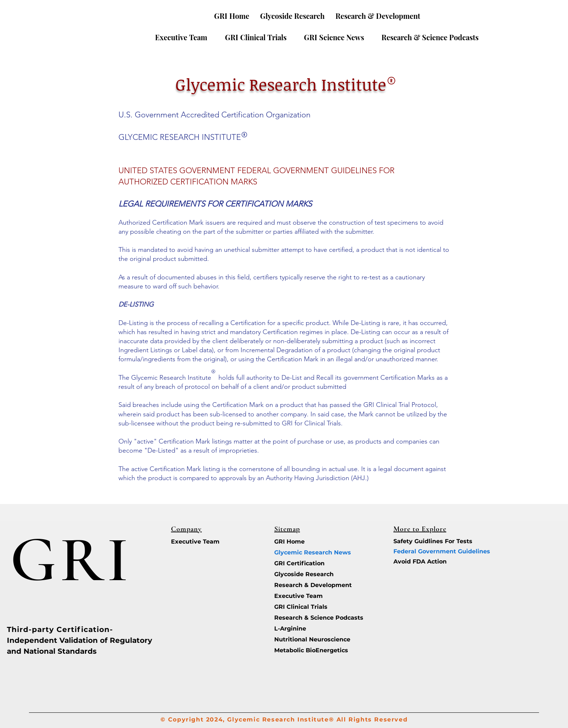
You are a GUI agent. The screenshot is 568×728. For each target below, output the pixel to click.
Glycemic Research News (300, 552)
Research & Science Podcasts (300, 618)
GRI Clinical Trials (300, 607)
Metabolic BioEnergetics (300, 650)
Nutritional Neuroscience (300, 639)
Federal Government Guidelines (419, 551)
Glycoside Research (300, 574)
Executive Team (195, 542)
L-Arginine (290, 629)
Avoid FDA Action (419, 561)
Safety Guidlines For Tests (419, 541)
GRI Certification (299, 563)
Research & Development (300, 585)
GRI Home (289, 542)
